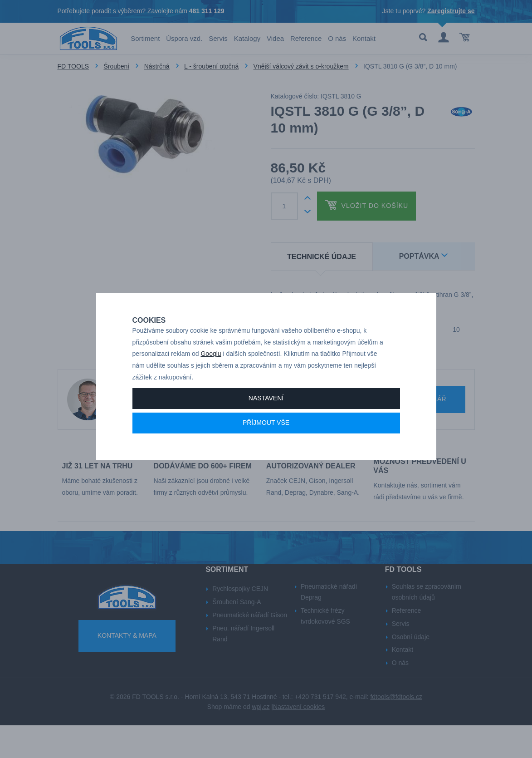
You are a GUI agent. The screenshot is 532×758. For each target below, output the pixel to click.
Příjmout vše (266, 441)
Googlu (211, 372)
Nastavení (266, 417)
